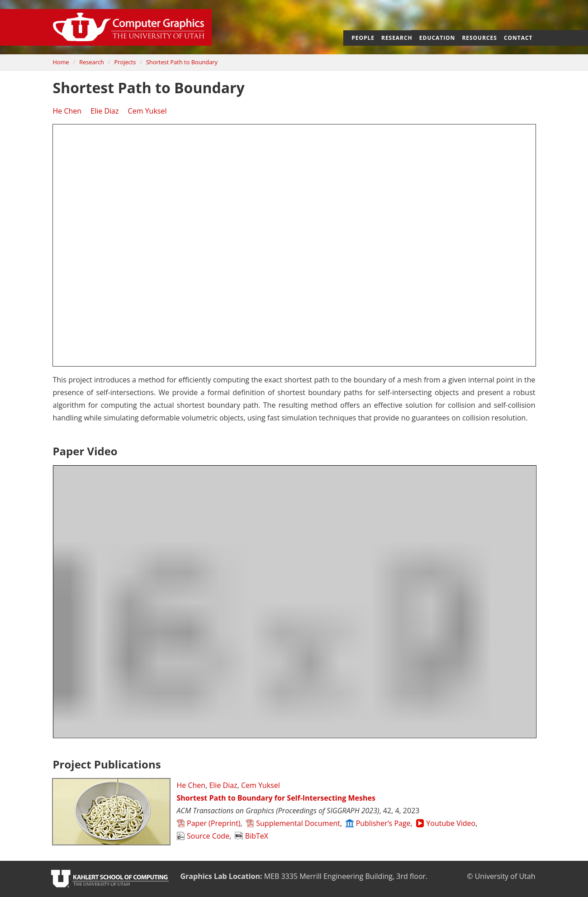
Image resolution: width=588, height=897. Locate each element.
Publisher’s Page (378, 823)
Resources (479, 38)
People (363, 38)
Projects (125, 62)
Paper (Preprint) (209, 823)
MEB (272, 876)
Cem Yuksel (147, 111)
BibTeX (251, 836)
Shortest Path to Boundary (182, 62)
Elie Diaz (104, 111)
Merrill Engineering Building (346, 876)
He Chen (67, 111)
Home (61, 62)
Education (437, 38)
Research (397, 38)
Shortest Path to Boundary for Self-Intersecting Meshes (276, 798)
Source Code (203, 836)
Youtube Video (446, 823)
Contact (518, 38)
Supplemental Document (293, 823)
